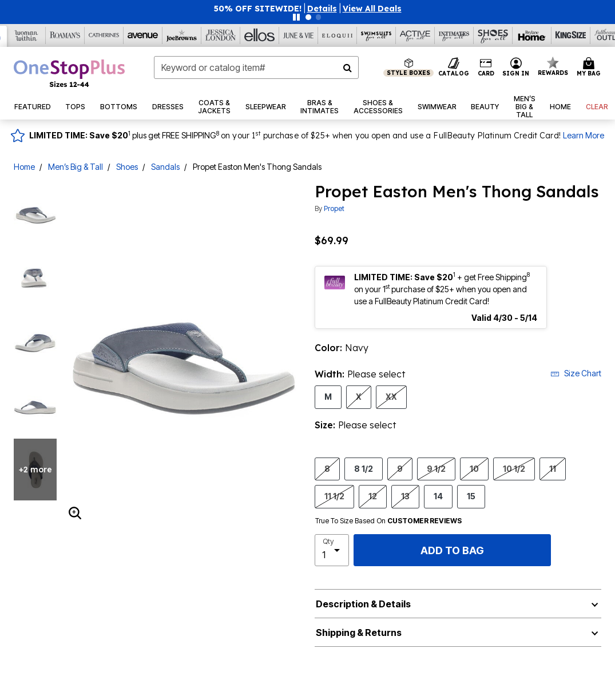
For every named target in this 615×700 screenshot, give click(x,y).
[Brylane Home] (532, 35)
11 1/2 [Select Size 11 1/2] (334, 496)
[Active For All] (415, 35)
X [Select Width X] (359, 396)
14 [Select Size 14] (438, 496)
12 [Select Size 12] (373, 496)
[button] (322, 9)
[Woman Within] (26, 35)
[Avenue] (143, 35)
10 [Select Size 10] (474, 468)
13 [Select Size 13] (405, 496)
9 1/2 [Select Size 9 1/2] (436, 468)
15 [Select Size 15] (471, 496)
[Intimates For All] (454, 35)
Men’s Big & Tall (76, 167)
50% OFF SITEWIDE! (258, 9)
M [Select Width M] (328, 396)
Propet (334, 208)
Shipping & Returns (359, 633)
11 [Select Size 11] (553, 468)
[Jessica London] (221, 35)
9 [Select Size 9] (400, 468)
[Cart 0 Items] (590, 67)
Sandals (165, 167)
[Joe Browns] (182, 35)
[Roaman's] (65, 35)
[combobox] (256, 67)
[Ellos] (260, 35)
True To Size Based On (388, 521)
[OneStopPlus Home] (69, 73)
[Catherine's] (104, 35)
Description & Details (363, 604)
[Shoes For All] (493, 35)
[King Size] (571, 35)
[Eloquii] (338, 35)
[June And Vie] (299, 35)
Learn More (584, 135)
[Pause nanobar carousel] (296, 17)
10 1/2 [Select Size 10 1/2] (514, 468)
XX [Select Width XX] (391, 396)
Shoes (127, 167)
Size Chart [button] (576, 373)
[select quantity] (332, 550)
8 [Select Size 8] (327, 468)
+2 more (35, 470)
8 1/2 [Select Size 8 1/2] (364, 468)
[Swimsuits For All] (376, 35)
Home (24, 167)
